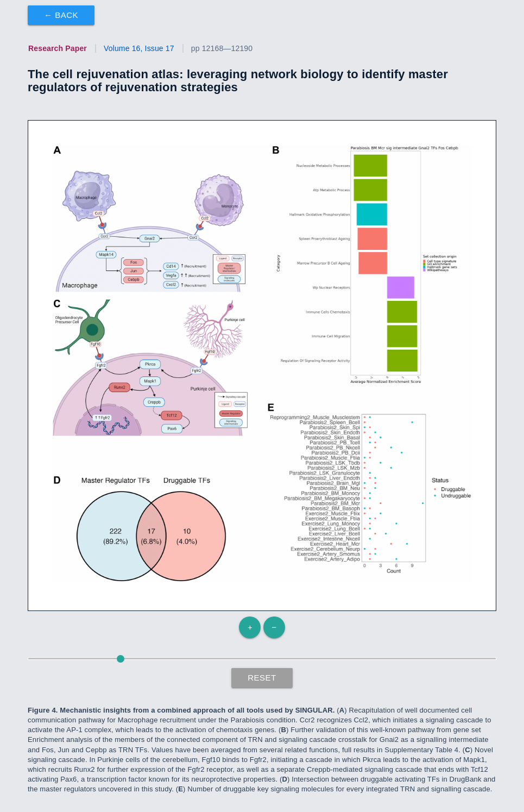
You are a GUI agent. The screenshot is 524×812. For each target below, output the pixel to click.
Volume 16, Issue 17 (139, 48)
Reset (262, 678)
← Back (61, 15)
